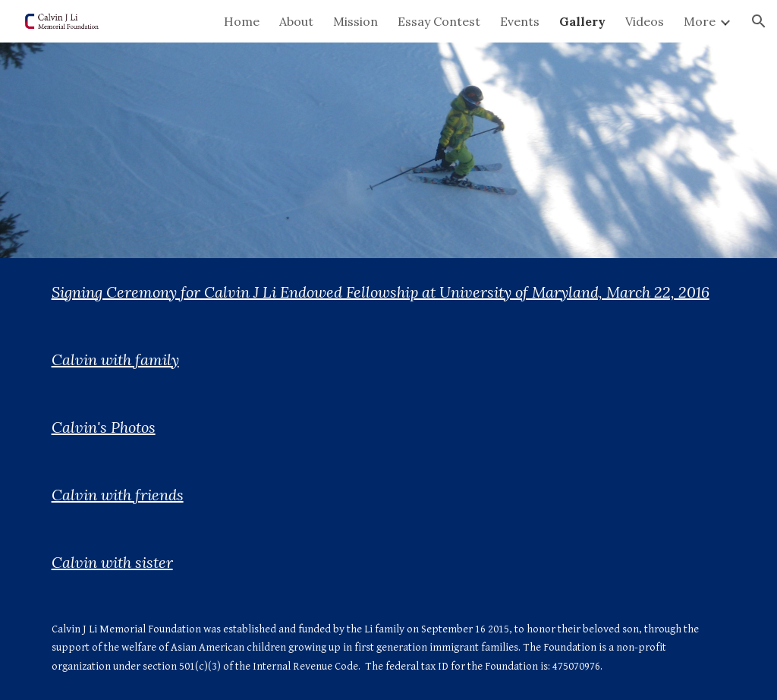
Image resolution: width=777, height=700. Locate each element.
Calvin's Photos (104, 427)
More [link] (700, 21)
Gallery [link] (582, 21)
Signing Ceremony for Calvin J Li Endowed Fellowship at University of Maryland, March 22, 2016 (381, 292)
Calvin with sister (112, 562)
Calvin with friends (118, 495)
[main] (389, 292)
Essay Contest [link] (439, 21)
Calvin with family (115, 359)
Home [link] (242, 21)
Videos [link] (645, 21)
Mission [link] (355, 21)
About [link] (296, 21)
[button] (759, 21)
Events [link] (520, 21)
